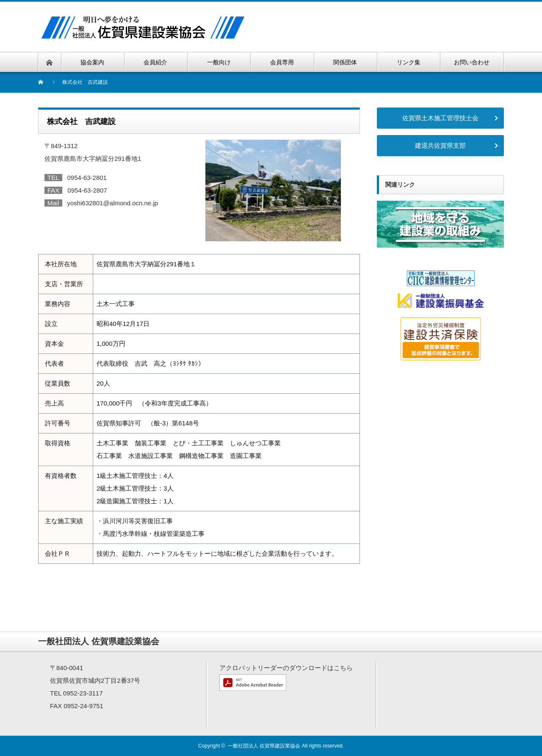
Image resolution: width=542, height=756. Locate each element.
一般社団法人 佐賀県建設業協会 (264, 746)
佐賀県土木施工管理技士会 (440, 118)
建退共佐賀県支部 (440, 145)
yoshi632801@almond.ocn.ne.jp (113, 203)
